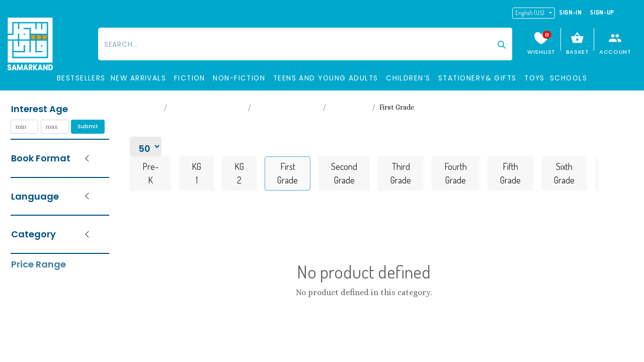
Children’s (408, 78)
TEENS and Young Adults (326, 78)
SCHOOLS (569, 78)
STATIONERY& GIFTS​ (477, 78)
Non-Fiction (239, 78)
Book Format (41, 158)
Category (33, 234)
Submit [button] (88, 126)
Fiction (190, 78)
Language (35, 196)
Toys (535, 78)
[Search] (502, 44)
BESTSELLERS (81, 78)
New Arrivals (138, 78)
